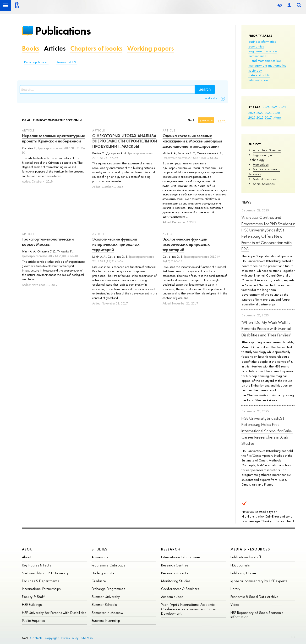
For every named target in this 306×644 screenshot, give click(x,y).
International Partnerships (41, 589)
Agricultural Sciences (267, 150)
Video (235, 605)
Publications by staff (246, 557)
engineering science (263, 51)
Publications (63, 31)
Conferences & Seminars (180, 589)
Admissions (100, 557)
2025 (274, 107)
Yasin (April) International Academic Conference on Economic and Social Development (189, 609)
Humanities (261, 164)
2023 (252, 113)
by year (221, 120)
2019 (252, 117)
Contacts (36, 638)
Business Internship (106, 620)
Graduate (99, 581)
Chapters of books (96, 48)
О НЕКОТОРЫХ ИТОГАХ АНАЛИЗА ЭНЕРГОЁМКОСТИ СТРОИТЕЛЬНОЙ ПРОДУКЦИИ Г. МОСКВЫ (125, 141)
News (246, 202)
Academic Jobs (172, 597)
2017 (268, 117)
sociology (255, 70)
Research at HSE (67, 62)
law (279, 61)
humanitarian (257, 56)
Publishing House (243, 573)
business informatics (262, 42)
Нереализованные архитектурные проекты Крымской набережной (54, 138)
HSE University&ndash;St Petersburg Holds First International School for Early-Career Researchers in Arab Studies (267, 431)
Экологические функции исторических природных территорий (116, 244)
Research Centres (175, 565)
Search (205, 89)
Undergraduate (103, 573)
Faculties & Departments (41, 581)
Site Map (87, 638)
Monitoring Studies (176, 581)
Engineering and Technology (262, 157)
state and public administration (259, 78)
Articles (55, 48)
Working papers (150, 48)
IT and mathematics (262, 61)
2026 (266, 107)
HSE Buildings (32, 605)
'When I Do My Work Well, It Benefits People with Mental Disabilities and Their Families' (266, 329)
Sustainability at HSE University (45, 573)
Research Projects (175, 573)
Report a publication (36, 62)
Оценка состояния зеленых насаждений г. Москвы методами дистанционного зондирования (192, 141)
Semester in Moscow (107, 613)
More (277, 117)
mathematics (277, 65)
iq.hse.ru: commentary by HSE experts (259, 581)
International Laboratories (181, 557)
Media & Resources (250, 549)
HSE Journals (240, 565)
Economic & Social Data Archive (254, 597)
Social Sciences (264, 184)
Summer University (106, 597)
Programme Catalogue (109, 565)
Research (171, 549)
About (29, 549)
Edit (293, 637)
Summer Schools (104, 605)
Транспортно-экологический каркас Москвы (48, 242)
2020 (276, 113)
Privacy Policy (70, 638)
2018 (260, 117)
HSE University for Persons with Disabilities (54, 613)
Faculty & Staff (33, 597)
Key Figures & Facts (36, 565)
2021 (268, 113)
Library (235, 589)
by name (204, 120)
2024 (282, 107)
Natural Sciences (265, 179)
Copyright (52, 638)
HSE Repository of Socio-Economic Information (257, 615)
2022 (260, 113)
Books (31, 48)
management (258, 65)
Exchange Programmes (108, 589)
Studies (100, 549)
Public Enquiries (33, 620)
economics (256, 46)
